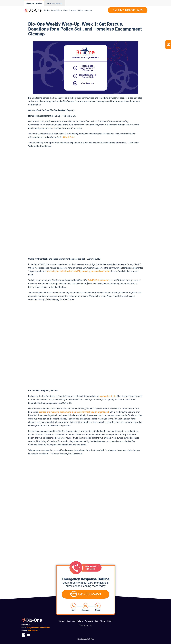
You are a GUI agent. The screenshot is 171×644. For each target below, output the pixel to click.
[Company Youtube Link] (28, 635)
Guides (80, 10)
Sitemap (110, 621)
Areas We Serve (57, 10)
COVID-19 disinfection (98, 280)
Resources (73, 10)
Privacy (102, 621)
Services (47, 10)
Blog (96, 621)
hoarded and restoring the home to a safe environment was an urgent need (74, 412)
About (66, 10)
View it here (68, 137)
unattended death (108, 396)
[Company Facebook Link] (24, 635)
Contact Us (88, 10)
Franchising (89, 621)
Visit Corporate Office (85, 639)
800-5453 (34, 630)
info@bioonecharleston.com (38, 628)
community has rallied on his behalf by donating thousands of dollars (78, 271)
